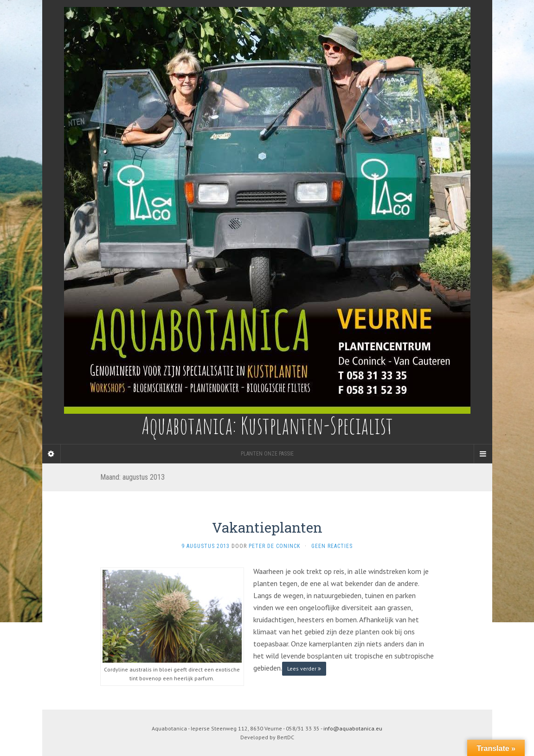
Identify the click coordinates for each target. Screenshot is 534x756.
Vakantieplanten (267, 527)
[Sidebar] (51, 454)
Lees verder (304, 668)
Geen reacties (332, 546)
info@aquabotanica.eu (353, 728)
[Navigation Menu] (483, 454)
